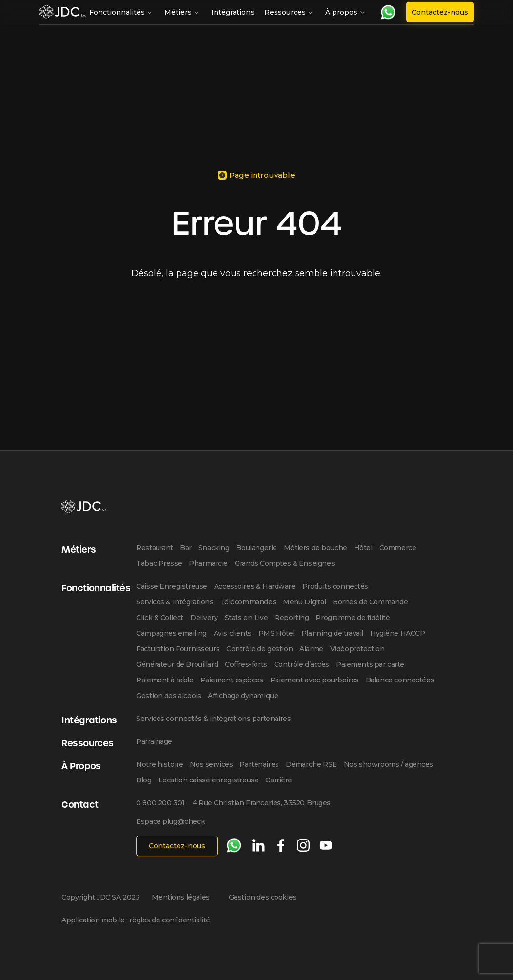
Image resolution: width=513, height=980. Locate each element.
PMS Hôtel (276, 633)
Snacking (214, 548)
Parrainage (154, 741)
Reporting (292, 618)
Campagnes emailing (171, 633)
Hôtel (363, 548)
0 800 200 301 (160, 803)
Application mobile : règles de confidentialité (136, 920)
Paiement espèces (232, 680)
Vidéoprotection (357, 649)
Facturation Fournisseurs (178, 649)
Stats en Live (247, 618)
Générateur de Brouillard (177, 664)
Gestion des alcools (168, 696)
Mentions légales (180, 897)
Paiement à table (165, 680)
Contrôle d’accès (302, 664)
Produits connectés (335, 586)
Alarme (311, 649)
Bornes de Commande (370, 602)
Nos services (211, 764)
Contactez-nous (440, 12)
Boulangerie (256, 548)
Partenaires (259, 764)
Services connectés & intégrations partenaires (213, 719)
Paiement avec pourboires (315, 680)
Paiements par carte (370, 664)
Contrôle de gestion (259, 649)
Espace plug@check (170, 821)
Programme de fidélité (353, 618)
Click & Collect (160, 618)
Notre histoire (159, 764)
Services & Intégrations (175, 602)
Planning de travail (332, 633)
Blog (144, 780)
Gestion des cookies (263, 897)
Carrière (279, 780)
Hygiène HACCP (398, 633)
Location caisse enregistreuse (209, 780)
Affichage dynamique (243, 696)
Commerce (398, 548)
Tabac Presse (159, 563)
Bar (186, 548)
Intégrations (233, 12)
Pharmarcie (208, 563)
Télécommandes (248, 602)
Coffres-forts (246, 664)
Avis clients (233, 633)
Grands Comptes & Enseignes (285, 563)
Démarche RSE (311, 764)
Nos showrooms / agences (388, 764)
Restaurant (155, 548)
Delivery (204, 618)
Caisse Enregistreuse (172, 586)
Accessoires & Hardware (255, 586)
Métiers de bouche (316, 548)
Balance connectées (400, 680)
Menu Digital (304, 602)
